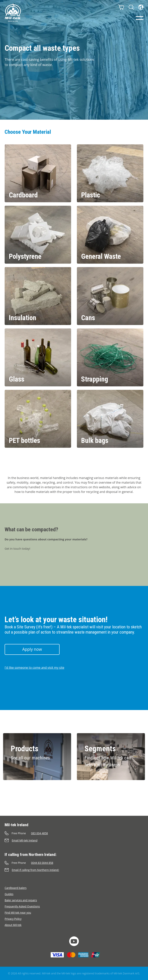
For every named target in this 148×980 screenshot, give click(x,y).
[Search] (131, 7)
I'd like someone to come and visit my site (34, 668)
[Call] (74, 833)
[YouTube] (74, 941)
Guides (9, 894)
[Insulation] (38, 296)
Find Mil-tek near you (18, 913)
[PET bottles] (38, 419)
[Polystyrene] (38, 235)
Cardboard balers (16, 888)
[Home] (13, 13)
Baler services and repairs (21, 900)
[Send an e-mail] (74, 840)
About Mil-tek (13, 925)
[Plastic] (110, 173)
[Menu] (140, 18)
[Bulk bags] (110, 419)
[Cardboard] (38, 173)
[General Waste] (110, 235)
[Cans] (110, 296)
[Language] (141, 7)
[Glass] (38, 357)
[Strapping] (110, 357)
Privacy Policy (13, 919)
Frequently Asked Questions (22, 906)
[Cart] (121, 7)
